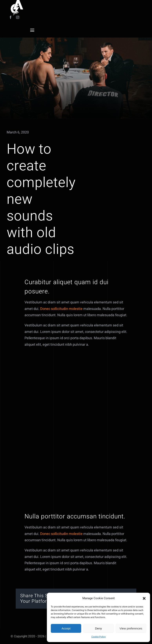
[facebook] (11, 17)
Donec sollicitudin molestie (61, 312)
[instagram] (18, 17)
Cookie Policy (99, 637)
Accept (66, 628)
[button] (144, 598)
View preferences (131, 628)
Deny (98, 628)
